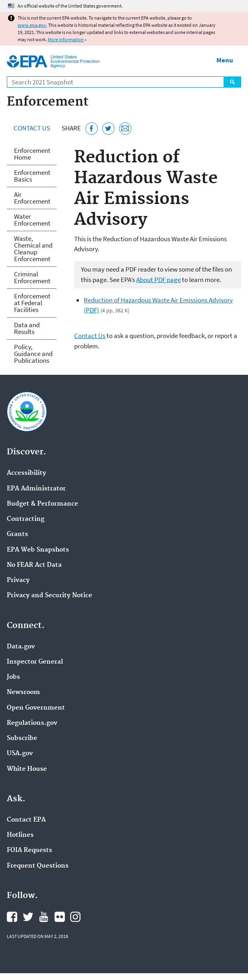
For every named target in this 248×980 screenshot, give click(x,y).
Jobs (13, 677)
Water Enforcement (32, 220)
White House (27, 769)
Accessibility (26, 473)
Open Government (36, 708)
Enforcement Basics (32, 176)
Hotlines (20, 835)
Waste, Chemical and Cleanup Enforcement (33, 249)
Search (232, 82)
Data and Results (27, 328)
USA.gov (20, 754)
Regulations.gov (32, 723)
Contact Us (32, 128)
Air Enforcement (32, 198)
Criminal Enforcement (32, 277)
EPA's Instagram (75, 917)
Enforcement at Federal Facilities (32, 303)
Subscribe (22, 738)
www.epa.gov (32, 25)
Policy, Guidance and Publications (33, 354)
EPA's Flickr (60, 917)
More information (66, 39)
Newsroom (23, 692)
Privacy (18, 580)
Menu (225, 60)
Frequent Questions (38, 866)
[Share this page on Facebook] (92, 129)
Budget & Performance (42, 504)
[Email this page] (125, 129)
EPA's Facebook (12, 917)
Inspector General (35, 662)
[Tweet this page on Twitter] (108, 129)
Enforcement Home (32, 154)
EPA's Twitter (28, 917)
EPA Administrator (36, 489)
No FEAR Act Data (34, 565)
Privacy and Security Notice (49, 596)
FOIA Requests (29, 850)
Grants (17, 534)
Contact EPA (26, 820)
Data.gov (21, 647)
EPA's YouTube (44, 917)
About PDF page (158, 280)
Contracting (26, 519)
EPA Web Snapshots (38, 550)
